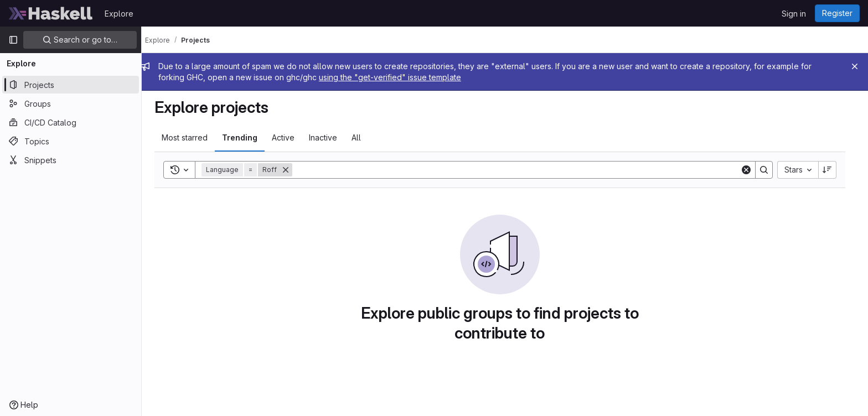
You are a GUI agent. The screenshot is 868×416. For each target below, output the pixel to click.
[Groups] (71, 103)
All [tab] (361, 137)
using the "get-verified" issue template (400, 77)
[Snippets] (71, 160)
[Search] (521, 170)
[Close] (855, 66)
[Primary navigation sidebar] (13, 40)
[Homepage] (51, 13)
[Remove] (291, 170)
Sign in (794, 14)
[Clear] (751, 170)
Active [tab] (288, 137)
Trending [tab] (245, 137)
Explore (119, 14)
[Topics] (71, 141)
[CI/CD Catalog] (71, 122)
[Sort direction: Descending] (833, 170)
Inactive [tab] (328, 137)
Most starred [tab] (190, 137)
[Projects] (71, 85)
